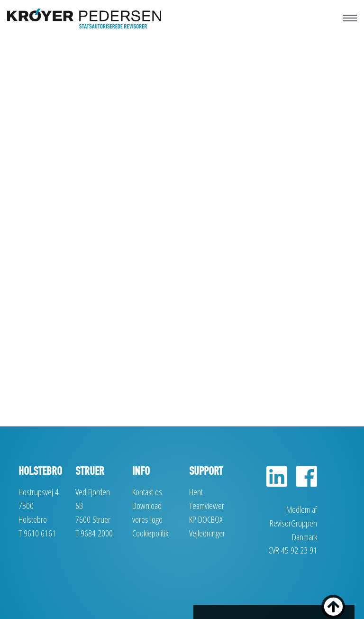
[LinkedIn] (277, 482)
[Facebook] (303, 482)
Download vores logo (147, 512)
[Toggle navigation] (350, 14)
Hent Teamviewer (207, 499)
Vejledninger (207, 533)
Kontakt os (147, 492)
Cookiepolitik (150, 533)
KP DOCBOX (206, 519)
